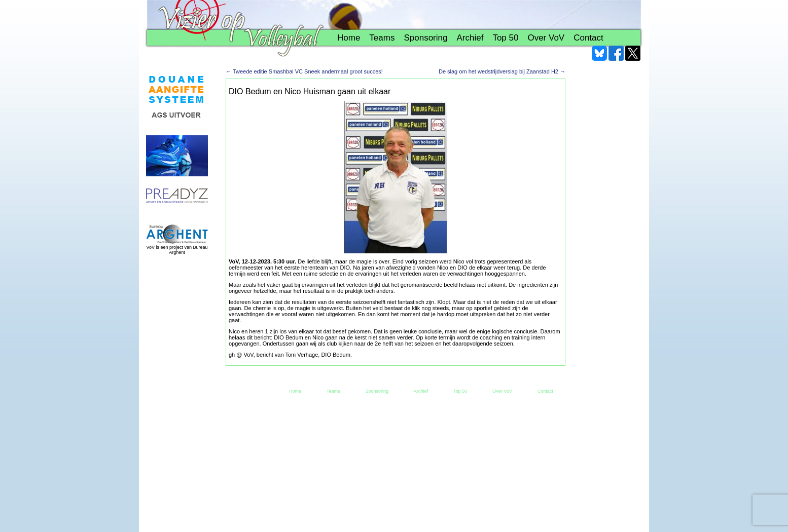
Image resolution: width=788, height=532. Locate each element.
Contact (588, 38)
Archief (470, 38)
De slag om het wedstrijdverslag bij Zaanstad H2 (502, 71)
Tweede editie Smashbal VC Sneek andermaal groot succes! (304, 71)
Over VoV (546, 38)
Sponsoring (425, 38)
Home (349, 38)
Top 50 (505, 38)
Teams (382, 38)
